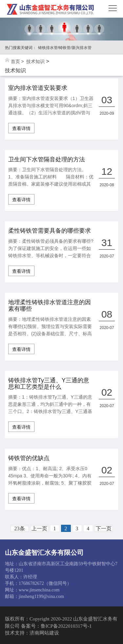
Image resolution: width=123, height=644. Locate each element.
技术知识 (35, 61)
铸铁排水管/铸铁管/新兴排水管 (65, 48)
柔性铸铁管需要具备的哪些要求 (50, 231)
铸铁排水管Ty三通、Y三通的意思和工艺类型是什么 (49, 384)
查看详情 (21, 128)
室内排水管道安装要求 (38, 88)
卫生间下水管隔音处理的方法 (47, 160)
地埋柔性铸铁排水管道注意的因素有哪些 (50, 306)
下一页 (104, 528)
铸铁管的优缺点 (29, 458)
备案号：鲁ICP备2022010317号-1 (56, 626)
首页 (15, 61)
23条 (20, 528)
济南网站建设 (44, 633)
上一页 (39, 528)
